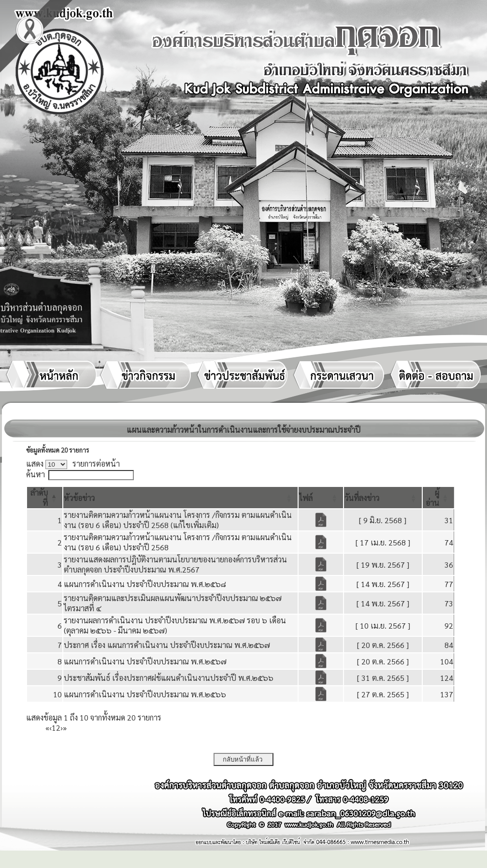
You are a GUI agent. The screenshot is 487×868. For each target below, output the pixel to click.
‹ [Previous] (50, 728)
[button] (79, 498)
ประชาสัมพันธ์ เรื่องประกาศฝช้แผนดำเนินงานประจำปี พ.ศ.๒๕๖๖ (169, 678)
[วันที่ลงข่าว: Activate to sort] (383, 498)
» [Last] (65, 728)
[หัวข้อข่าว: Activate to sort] (180, 498)
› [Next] (62, 728)
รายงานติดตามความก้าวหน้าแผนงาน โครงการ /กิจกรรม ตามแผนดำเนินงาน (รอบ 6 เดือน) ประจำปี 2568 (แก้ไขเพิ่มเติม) (178, 520)
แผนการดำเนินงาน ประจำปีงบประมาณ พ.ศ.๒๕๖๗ (145, 661)
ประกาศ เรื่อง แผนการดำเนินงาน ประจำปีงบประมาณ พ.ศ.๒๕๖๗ (167, 645)
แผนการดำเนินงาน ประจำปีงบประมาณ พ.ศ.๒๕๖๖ (145, 694)
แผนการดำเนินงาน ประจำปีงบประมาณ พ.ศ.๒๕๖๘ (145, 584)
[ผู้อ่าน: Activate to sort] (438, 498)
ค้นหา (36, 474)
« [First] (47, 728)
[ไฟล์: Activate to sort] (321, 498)
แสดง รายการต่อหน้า (73, 463)
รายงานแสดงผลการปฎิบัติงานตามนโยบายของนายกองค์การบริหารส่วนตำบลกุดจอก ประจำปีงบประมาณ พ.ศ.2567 (175, 564)
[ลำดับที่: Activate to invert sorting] (45, 498)
